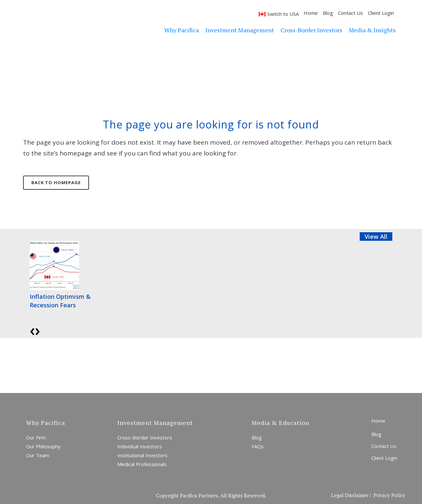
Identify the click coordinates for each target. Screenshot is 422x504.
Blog (328, 13)
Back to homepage (56, 182)
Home (311, 13)
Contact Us (350, 13)
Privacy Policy (389, 495)
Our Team (38, 455)
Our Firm (36, 437)
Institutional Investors (142, 455)
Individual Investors (140, 446)
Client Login (381, 13)
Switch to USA (283, 14)
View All (376, 237)
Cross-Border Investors (145, 437)
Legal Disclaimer (350, 495)
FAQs (258, 446)
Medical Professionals (142, 464)
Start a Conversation (183, 365)
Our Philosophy (43, 446)
